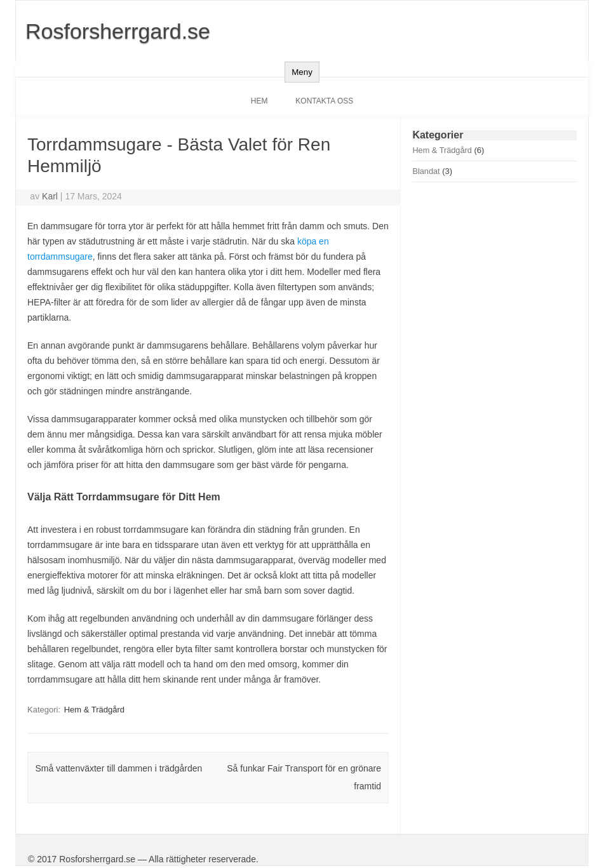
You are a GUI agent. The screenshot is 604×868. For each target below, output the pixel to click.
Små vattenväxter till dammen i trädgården (118, 768)
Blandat (426, 171)
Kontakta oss (324, 101)
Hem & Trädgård (94, 710)
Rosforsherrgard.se (118, 31)
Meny (302, 72)
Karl (50, 196)
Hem (259, 101)
